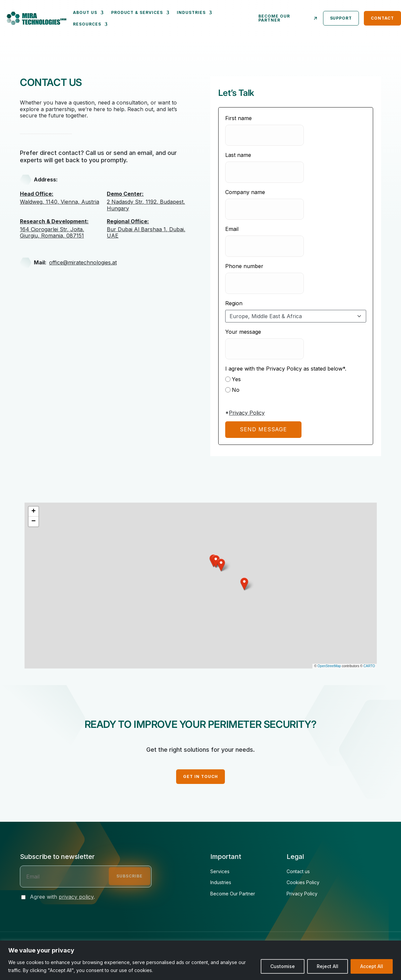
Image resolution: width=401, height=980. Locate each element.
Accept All (372, 966)
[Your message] (265, 349)
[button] (244, 584)
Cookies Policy (303, 882)
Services (220, 872)
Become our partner (288, 18)
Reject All (328, 966)
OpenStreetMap (329, 666)
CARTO (369, 666)
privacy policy (76, 897)
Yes (233, 379)
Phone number (244, 266)
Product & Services (137, 12)
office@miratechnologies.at (83, 263)
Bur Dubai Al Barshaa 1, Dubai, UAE (149, 229)
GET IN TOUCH (200, 776)
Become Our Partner (233, 894)
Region (234, 303)
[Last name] (265, 172)
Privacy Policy (247, 413)
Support (341, 18)
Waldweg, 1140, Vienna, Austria (62, 198)
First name (238, 118)
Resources (87, 24)
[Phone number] (265, 283)
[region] (200, 960)
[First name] (265, 135)
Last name (238, 155)
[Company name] (265, 209)
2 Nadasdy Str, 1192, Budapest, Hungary (149, 201)
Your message (243, 332)
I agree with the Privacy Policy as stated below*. (286, 369)
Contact (382, 18)
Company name (245, 192)
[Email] (265, 246)
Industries (191, 12)
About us (85, 12)
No (232, 390)
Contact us (298, 872)
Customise (283, 966)
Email (232, 229)
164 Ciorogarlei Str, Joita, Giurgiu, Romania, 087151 (62, 229)
